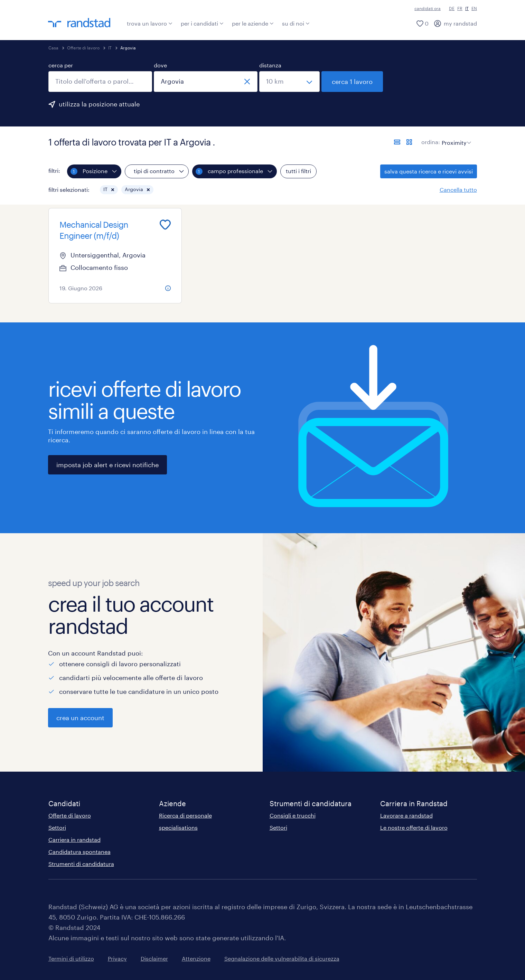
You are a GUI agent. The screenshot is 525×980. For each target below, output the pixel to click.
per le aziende (253, 23)
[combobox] (100, 82)
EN (474, 8)
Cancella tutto (458, 190)
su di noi (296, 23)
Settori (57, 827)
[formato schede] (409, 142)
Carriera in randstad (74, 840)
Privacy (117, 958)
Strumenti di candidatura (81, 864)
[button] (113, 190)
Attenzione (196, 958)
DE (452, 8)
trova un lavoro (150, 23)
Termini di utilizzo (71, 958)
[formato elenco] (397, 142)
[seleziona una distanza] (289, 82)
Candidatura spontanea (79, 852)
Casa (53, 48)
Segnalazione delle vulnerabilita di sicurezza (282, 958)
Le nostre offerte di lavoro (414, 827)
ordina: (431, 142)
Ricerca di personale (185, 815)
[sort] (455, 138)
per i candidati (202, 23)
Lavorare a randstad (406, 815)
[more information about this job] (168, 288)
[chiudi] (247, 82)
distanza (270, 65)
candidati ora (428, 8)
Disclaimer (154, 958)
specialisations (178, 827)
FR (460, 8)
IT (110, 48)
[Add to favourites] (165, 225)
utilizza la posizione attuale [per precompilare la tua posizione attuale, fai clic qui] (99, 104)
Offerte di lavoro (83, 48)
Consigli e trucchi (293, 815)
